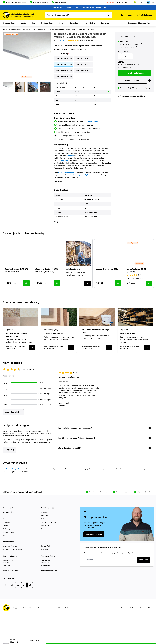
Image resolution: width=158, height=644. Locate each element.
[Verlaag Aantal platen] (120, 56)
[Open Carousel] (45, 87)
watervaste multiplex (66, 172)
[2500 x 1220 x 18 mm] (84, 64)
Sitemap (135, 608)
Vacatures (45, 529)
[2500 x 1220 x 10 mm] (64, 58)
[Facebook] (5, 585)
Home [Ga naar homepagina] (5, 29)
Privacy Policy (46, 546)
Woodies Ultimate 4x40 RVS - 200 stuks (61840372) (17, 270)
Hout (34, 23)
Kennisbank (132, 23)
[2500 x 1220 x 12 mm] (84, 58)
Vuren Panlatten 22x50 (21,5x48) (136, 270)
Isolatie (23, 23)
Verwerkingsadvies (78, 49)
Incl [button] (145, 2)
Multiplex (27, 29)
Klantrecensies (96, 46)
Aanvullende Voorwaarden (12, 549)
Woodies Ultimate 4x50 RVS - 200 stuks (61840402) (47, 270)
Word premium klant (94, 534)
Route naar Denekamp (11, 571)
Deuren (61, 23)
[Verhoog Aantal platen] (131, 56)
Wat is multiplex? (128, 334)
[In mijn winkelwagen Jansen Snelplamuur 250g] (118, 283)
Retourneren (46, 519)
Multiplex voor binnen (41, 29)
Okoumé (70, 156)
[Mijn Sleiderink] (126, 15)
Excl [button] (152, 2)
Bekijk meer (60, 222)
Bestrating (74, 23)
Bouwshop (105, 23)
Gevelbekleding (89, 23)
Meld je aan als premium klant (97, 7)
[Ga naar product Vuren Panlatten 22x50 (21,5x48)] (149, 283)
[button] (80, 41)
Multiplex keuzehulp (53, 334)
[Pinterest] (24, 585)
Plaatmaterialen (47, 23)
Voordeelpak (139, 264)
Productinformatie (71, 46)
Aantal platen (123, 51)
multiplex (64, 161)
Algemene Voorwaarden (12, 546)
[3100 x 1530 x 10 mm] (64, 70)
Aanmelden (143, 560)
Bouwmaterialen (9, 23)
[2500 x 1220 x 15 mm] (64, 64)
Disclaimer (45, 549)
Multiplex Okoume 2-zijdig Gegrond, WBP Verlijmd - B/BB (73, 29)
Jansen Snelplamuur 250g (107, 269)
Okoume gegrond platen (82, 175)
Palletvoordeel (27, 77)
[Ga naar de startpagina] (18, 15)
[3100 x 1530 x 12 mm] (84, 70)
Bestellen (45, 515)
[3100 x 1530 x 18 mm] (64, 76)
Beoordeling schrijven (13, 412)
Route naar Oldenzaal (49, 571)
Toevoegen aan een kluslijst (130, 96)
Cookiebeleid (126, 608)
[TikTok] (30, 585)
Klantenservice (144, 23)
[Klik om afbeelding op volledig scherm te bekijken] (27, 56)
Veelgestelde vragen (62, 49)
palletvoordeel (92, 121)
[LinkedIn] (18, 585)
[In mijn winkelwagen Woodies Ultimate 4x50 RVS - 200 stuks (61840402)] (57, 283)
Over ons (45, 512)
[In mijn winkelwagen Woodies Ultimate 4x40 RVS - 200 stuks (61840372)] (26, 283)
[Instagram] (12, 585)
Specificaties (84, 46)
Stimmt (151, 608)
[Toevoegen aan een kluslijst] (151, 638)
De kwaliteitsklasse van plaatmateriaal (17, 335)
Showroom (45, 526)
